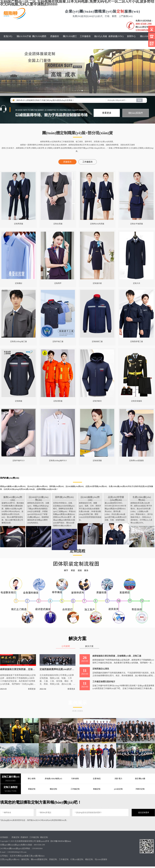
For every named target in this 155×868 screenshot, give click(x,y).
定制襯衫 (19, 283)
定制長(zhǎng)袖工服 (19, 342)
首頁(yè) (8, 36)
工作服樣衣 (85, 36)
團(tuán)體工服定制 (70, 41)
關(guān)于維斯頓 (24, 41)
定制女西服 (58, 224)
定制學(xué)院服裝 (137, 461)
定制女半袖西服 (137, 224)
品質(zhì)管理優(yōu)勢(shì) (116, 497)
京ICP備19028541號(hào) (61, 841)
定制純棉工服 (97, 342)
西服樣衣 (55, 36)
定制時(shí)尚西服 (97, 224)
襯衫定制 (44, 837)
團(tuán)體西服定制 (39, 41)
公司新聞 (65, 646)
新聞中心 (131, 36)
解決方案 (90, 646)
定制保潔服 (97, 461)
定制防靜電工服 (137, 342)
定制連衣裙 (97, 283)
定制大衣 (137, 283)
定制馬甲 (58, 283)
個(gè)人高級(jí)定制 (101, 41)
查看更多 (107, 113)
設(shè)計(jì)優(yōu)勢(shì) (39, 497)
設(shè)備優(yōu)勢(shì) (90, 497)
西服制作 (24, 837)
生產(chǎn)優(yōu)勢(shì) (142, 497)
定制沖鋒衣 (97, 401)
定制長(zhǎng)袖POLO (58, 461)
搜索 (140, 100)
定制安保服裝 (137, 401)
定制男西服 (19, 224)
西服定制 (15, 837)
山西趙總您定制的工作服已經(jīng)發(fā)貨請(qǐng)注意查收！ (50, 100)
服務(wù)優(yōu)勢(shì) (13, 497)
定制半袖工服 (58, 342)
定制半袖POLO (19, 461)
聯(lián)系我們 (147, 41)
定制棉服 (19, 401)
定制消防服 (58, 401)
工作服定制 (34, 837)
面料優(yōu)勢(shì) (64, 497)
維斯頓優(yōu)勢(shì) (116, 41)
